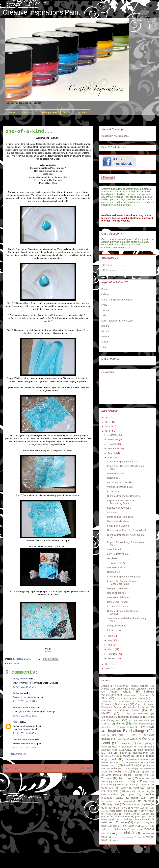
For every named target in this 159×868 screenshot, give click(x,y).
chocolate (113, 791)
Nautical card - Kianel (118, 521)
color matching (143, 791)
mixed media (112, 814)
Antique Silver (128, 689)
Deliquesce (143, 714)
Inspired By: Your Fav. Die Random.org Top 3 (120, 502)
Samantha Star (114, 769)
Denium (150, 717)
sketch (116, 826)
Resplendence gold (111, 762)
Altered (105, 686)
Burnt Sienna (138, 698)
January (112, 658)
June (110, 636)
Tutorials (82, 112)
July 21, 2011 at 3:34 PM (25, 733)
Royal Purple (147, 765)
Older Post (85, 768)
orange (105, 817)
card (136, 788)
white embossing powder (122, 837)
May (110, 640)
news (148, 814)
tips (134, 829)
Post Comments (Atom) (55, 777)
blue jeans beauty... (117, 626)
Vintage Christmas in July (120, 487)
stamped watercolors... (119, 588)
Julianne (106, 310)
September (114, 448)
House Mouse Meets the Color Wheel (126, 530)
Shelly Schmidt (20, 679)
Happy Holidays (126, 727)
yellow (116, 840)
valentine (146, 833)
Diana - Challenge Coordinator (117, 300)
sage (124, 822)
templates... (113, 558)
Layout (141, 744)
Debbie (105, 294)
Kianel (16, 722)
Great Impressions (141, 724)
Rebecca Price (141, 753)
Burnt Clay (121, 698)
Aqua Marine (147, 689)
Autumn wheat (120, 692)
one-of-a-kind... (115, 549)
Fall (131, 720)
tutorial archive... (116, 630)
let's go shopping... (117, 593)
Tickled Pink (140, 775)
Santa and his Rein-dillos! (120, 517)
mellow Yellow (146, 811)
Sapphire (130, 769)
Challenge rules (48, 112)
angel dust (118, 782)
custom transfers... (117, 473)
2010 (108, 664)
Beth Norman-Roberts (24, 707)
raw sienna (143, 819)
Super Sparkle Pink (145, 772)
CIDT (115, 702)
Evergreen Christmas (118, 597)
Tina (104, 347)
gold (104, 808)
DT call (126, 714)
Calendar (126, 702)
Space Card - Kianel (118, 602)
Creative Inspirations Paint (41, 12)
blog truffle (107, 785)
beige (133, 781)
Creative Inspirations (23, 739)
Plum (109, 753)
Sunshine (123, 772)
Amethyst (120, 686)
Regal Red (106, 756)
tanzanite (122, 829)
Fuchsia (105, 724)
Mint (140, 747)
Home (12, 112)
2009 (108, 669)
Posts (108, 265)
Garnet (120, 724)
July (110, 458)
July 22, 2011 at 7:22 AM (24, 748)
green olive (120, 808)
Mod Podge (117, 750)
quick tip (127, 819)
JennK (133, 735)
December (113, 435)
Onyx (128, 750)
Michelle (106, 331)
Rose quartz (109, 765)
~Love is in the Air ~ (117, 563)
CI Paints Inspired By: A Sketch (123, 462)
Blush (105, 698)
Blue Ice (144, 695)
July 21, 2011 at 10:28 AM (25, 716)
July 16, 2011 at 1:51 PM (25, 687)
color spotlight (110, 794)
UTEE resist (145, 778)
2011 (108, 431)
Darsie (105, 289)
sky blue (129, 826)
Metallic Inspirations (122, 747)
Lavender (125, 743)
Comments (110, 270)
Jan (103, 735)
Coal (138, 704)
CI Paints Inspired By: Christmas (124, 496)
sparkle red (146, 826)
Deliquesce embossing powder (120, 717)
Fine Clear (144, 720)
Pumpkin (122, 753)
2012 (108, 426)
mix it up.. (112, 512)
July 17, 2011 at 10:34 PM (25, 701)
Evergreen (114, 720)
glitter (147, 804)
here (123, 147)
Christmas (123, 704)
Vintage (105, 782)
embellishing (106, 801)
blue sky (121, 785)
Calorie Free (114, 572)
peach (138, 817)
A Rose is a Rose (116, 568)
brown (132, 785)
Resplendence (123, 756)
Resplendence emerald (137, 759)
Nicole (105, 342)
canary (124, 788)
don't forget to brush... (118, 554)
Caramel (140, 702)
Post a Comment (17, 754)
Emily (104, 305)
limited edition (116, 811)
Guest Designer (108, 727)
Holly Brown (146, 727)
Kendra (105, 326)
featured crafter (133, 805)
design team (139, 798)
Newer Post (12, 768)
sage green (140, 823)
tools (141, 829)
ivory (136, 808)
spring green (107, 829)
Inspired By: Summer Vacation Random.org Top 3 (123, 583)
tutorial (16, 663)
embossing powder (127, 801)
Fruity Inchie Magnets (118, 526)
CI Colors (27, 112)
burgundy (145, 785)
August (112, 453)
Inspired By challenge (127, 731)
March (111, 649)
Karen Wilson (130, 739)
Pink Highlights (146, 750)
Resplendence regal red (138, 762)
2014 (108, 418)
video (104, 837)
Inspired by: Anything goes (115, 136)
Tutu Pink (125, 778)
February (113, 654)
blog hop (147, 782)
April (110, 645)
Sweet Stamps (112, 775)
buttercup (107, 788)
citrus (129, 791)
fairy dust (113, 804)
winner (140, 837)
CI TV (67, 112)
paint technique (122, 817)
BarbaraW (18, 693)
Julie (104, 315)
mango (130, 811)
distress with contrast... (119, 508)
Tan (126, 775)
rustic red (107, 822)
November (113, 440)
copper (130, 794)
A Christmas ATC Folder (119, 482)
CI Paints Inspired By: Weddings (124, 577)
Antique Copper (139, 686)
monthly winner (132, 814)
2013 (108, 422)
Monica (105, 337)
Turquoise (106, 778)
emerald (149, 801)
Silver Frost (107, 772)
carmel (150, 788)
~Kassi (48, 651)
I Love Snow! (114, 491)
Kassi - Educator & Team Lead (117, 321)
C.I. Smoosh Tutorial (118, 606)
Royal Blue (130, 765)
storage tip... (114, 478)
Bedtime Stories (130, 695)
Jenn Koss (118, 735)
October (112, 444)
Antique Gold (108, 689)
